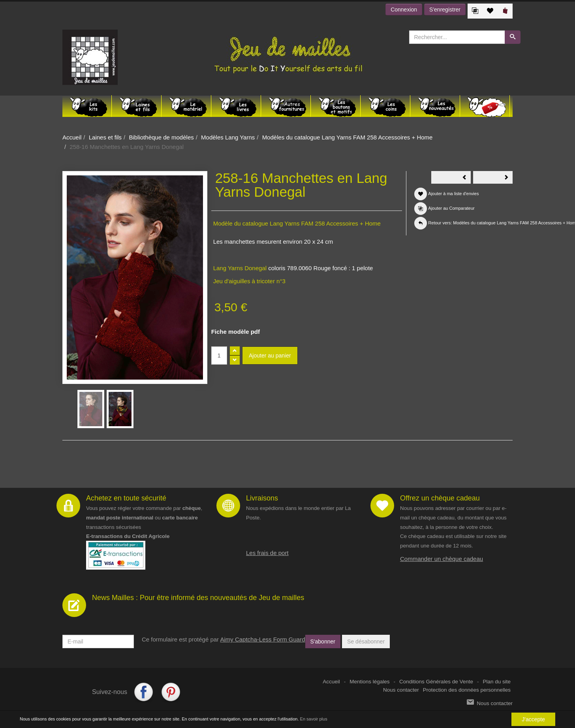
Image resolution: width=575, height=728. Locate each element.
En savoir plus (314, 719)
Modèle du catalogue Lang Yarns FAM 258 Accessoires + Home (297, 223)
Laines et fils (105, 137)
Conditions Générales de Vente (436, 682)
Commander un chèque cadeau (442, 559)
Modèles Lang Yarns (228, 137)
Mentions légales (369, 682)
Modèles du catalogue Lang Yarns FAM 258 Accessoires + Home (348, 137)
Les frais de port (267, 553)
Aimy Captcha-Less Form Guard (262, 639)
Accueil (72, 137)
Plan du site (497, 682)
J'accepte (533, 719)
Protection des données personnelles (467, 690)
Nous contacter (401, 690)
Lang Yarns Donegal (240, 268)
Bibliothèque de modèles (161, 137)
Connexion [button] (404, 9)
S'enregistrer (445, 9)
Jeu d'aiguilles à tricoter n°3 (249, 281)
